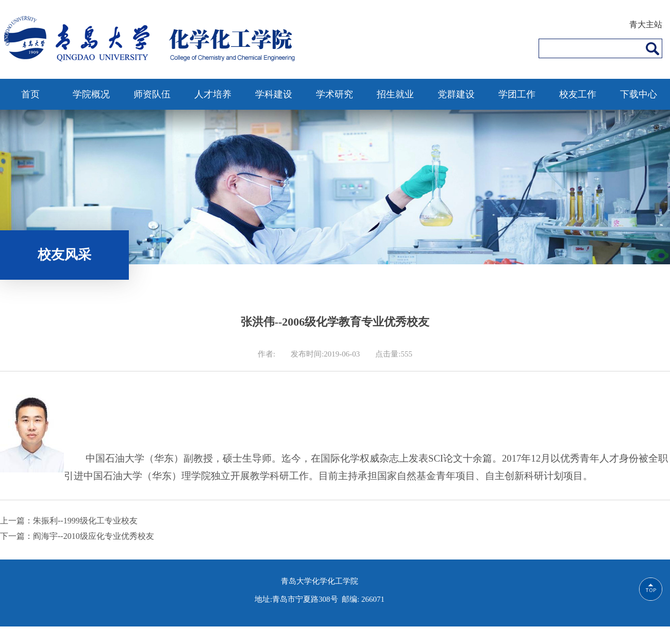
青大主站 (646, 24)
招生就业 (395, 94)
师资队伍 (152, 94)
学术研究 (334, 94)
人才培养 (213, 94)
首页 (30, 94)
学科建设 (274, 94)
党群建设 (456, 94)
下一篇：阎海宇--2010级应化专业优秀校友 (77, 536)
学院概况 (91, 94)
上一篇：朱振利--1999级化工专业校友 (69, 521)
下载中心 (639, 94)
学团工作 (517, 94)
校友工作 (578, 94)
